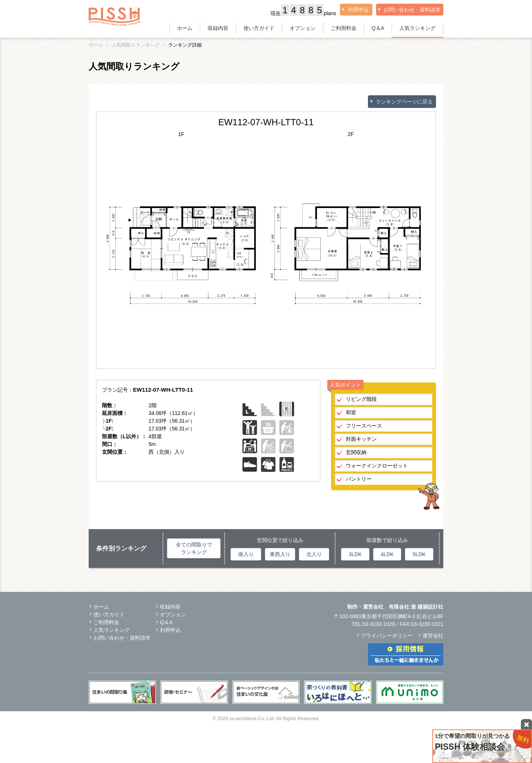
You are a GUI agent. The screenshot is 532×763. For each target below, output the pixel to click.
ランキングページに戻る (404, 102)
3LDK (355, 554)
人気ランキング (417, 28)
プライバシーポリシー (387, 636)
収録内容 (218, 28)
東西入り (280, 554)
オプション (303, 28)
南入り (246, 554)
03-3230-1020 (378, 624)
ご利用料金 (344, 28)
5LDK (419, 554)
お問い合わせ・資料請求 (412, 10)
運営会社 (433, 636)
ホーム (185, 28)
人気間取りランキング (136, 45)
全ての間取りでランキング (194, 548)
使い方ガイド (259, 28)
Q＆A (378, 28)
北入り (314, 554)
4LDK (387, 554)
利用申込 (358, 10)
